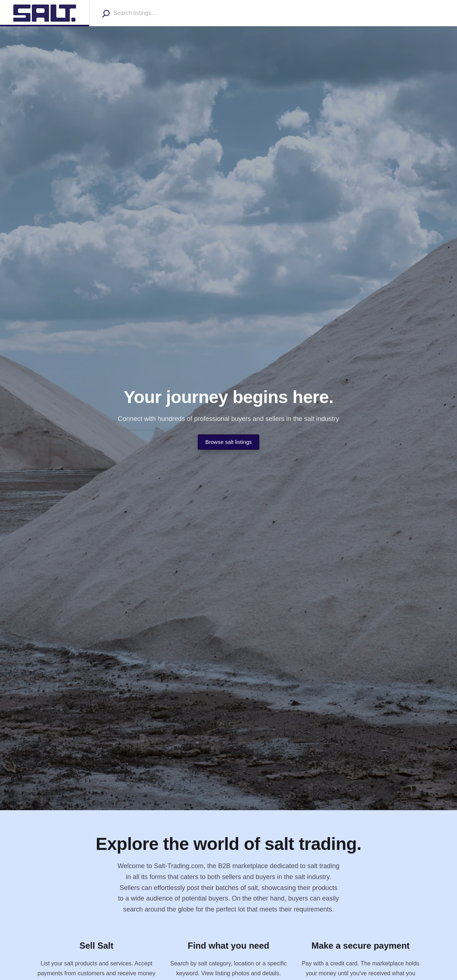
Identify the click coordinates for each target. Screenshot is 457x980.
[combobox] (155, 13)
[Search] (106, 13)
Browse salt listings (229, 442)
